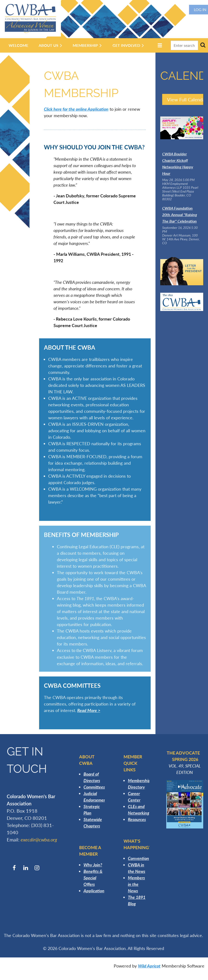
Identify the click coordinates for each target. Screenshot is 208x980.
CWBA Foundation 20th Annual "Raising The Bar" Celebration (180, 215)
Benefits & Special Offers (93, 878)
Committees (94, 787)
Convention (138, 858)
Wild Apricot (149, 966)
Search (203, 45)
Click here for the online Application (76, 109)
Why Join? (93, 865)
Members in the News (136, 884)
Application (94, 891)
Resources (137, 819)
